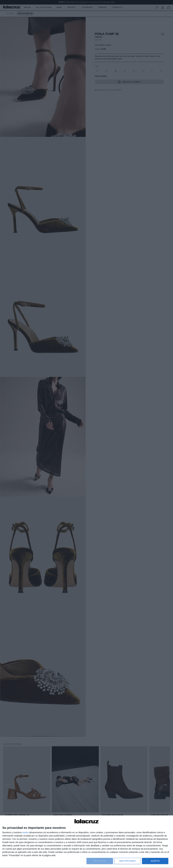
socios (25, 832)
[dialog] (86, 842)
